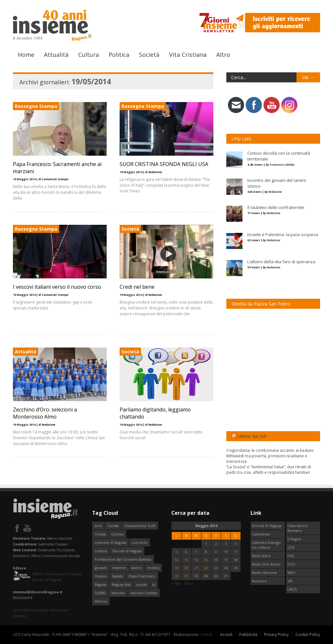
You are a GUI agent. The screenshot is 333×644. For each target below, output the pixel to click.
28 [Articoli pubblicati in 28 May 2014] (196, 576)
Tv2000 (100, 593)
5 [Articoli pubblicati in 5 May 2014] (177, 552)
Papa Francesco (142, 576)
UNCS (292, 589)
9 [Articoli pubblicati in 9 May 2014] (216, 552)
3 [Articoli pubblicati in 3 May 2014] (226, 544)
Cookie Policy (308, 634)
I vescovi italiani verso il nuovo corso (57, 287)
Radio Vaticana (264, 572)
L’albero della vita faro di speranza (281, 262)
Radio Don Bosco (266, 564)
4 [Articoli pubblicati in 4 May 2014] (236, 544)
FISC (291, 556)
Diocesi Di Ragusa (267, 526)
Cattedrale (261, 534)
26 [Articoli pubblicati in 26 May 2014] (177, 576)
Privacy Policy (276, 634)
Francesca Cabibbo (282, 165)
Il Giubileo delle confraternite (276, 207)
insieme (119, 568)
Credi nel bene (137, 287)
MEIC (292, 572)
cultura (101, 551)
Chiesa (100, 534)
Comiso (118, 534)
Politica (119, 55)
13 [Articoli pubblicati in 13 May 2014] (186, 560)
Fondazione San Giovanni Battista (123, 559)
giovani (101, 568)
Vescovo (118, 593)
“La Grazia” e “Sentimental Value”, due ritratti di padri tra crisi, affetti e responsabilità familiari (269, 470)
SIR (290, 581)
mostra (153, 568)
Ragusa (101, 584)
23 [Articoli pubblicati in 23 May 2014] (216, 568)
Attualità (56, 55)
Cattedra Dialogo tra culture (266, 545)
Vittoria (101, 601)
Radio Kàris (261, 556)
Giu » (189, 583)
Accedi (226, 634)
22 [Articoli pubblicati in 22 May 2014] (206, 568)
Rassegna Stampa (36, 106)
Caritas (113, 526)
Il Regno (294, 539)
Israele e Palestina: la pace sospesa (283, 234)
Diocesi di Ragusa (127, 551)
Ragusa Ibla (121, 584)
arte (98, 526)
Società (149, 55)
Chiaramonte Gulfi (140, 526)
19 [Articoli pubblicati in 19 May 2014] (177, 568)
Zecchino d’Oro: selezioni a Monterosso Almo (45, 413)
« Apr (176, 583)
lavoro (137, 568)
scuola (141, 584)
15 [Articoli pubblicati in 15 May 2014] (206, 560)
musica (101, 576)
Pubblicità (248, 634)
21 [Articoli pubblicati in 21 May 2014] (196, 568)
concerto (140, 542)
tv (154, 584)
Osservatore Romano (298, 528)
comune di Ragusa (110, 542)
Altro (223, 55)
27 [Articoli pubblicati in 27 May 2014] (186, 576)
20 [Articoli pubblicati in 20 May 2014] (186, 568)
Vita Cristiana (188, 55)
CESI (291, 547)
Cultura (89, 55)
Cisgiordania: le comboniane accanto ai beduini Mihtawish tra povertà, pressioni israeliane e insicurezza (270, 456)
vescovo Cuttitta (144, 593)
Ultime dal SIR (252, 436)
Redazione (275, 192)
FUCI (291, 564)
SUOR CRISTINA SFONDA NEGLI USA (164, 164)
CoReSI (206, 634)
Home (26, 55)
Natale (118, 576)
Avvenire (259, 581)
